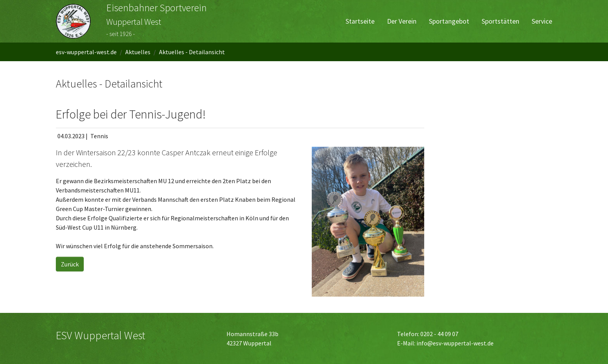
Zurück (70, 264)
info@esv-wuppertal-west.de (455, 343)
